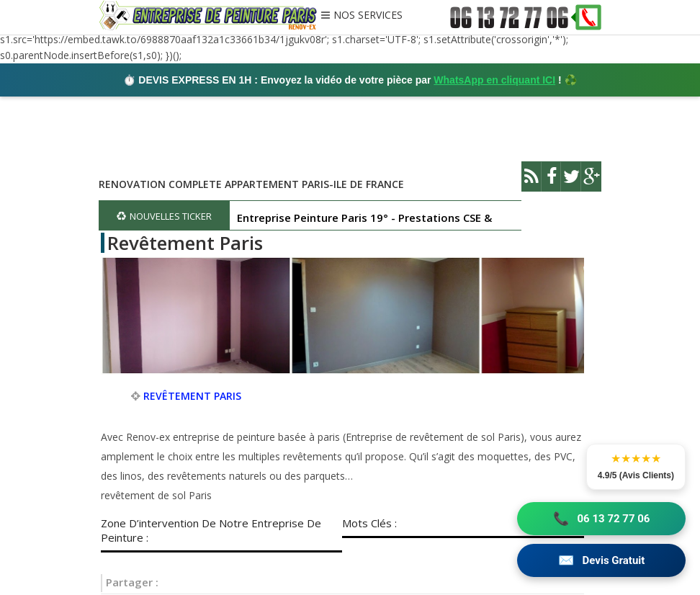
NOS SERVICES (368, 16)
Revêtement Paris (185, 243)
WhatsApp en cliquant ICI (494, 80)
